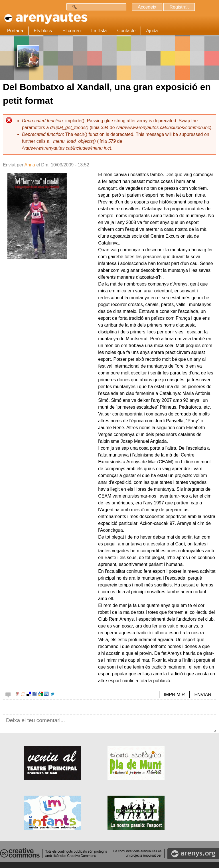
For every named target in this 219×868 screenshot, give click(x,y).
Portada (15, 31)
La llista (99, 31)
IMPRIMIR (175, 695)
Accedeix (147, 7)
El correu (72, 31)
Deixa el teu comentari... (109, 724)
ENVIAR (203, 695)
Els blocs (43, 31)
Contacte (126, 31)
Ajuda (152, 31)
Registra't (179, 7)
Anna (30, 165)
